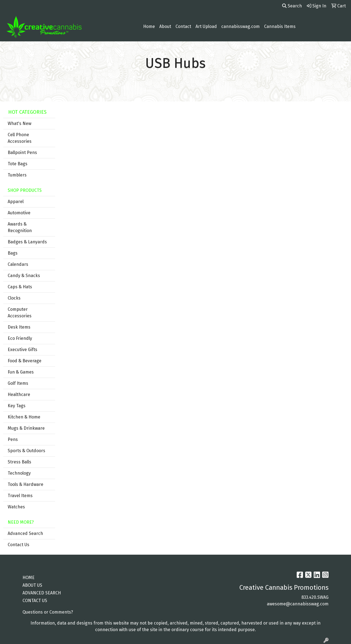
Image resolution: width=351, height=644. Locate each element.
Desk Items (19, 327)
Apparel (16, 202)
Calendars (18, 264)
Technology (19, 473)
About (165, 26)
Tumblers (17, 175)
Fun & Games (21, 372)
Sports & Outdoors (26, 451)
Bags (13, 253)
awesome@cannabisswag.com (298, 604)
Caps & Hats (20, 287)
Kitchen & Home (24, 417)
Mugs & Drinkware (26, 428)
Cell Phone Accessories (20, 138)
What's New (19, 123)
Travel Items (20, 496)
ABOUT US (32, 585)
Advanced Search (25, 533)
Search (292, 6)
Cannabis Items (280, 26)
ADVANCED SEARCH (42, 593)
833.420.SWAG (315, 597)
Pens (13, 439)
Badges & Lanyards (27, 242)
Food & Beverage (25, 361)
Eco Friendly (20, 338)
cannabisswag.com (240, 26)
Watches (16, 507)
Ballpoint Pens (22, 153)
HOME (29, 578)
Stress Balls (19, 462)
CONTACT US (35, 601)
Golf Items (18, 383)
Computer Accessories (20, 313)
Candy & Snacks (24, 276)
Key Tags (17, 406)
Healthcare (19, 394)
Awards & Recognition (20, 227)
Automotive (19, 213)
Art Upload (206, 26)
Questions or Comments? (48, 612)
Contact (183, 26)
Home (149, 26)
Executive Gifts (22, 350)
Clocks (14, 298)
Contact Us (19, 545)
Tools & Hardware (26, 484)
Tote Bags (18, 164)
